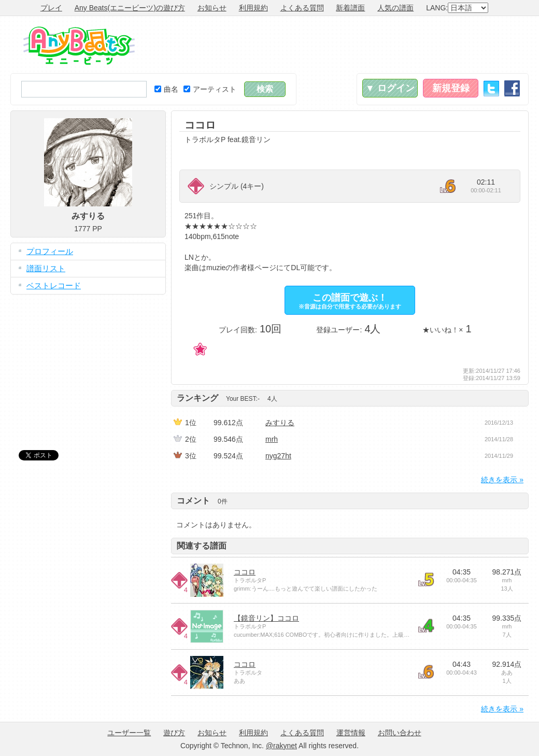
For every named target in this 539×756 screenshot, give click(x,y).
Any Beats (79, 46)
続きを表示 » (502, 480)
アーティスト (210, 89)
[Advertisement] (340, 45)
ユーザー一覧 (129, 733)
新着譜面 (350, 8)
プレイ (51, 8)
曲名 (166, 89)
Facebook (512, 88)
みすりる (280, 423)
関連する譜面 (202, 546)
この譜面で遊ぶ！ (350, 301)
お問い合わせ (400, 733)
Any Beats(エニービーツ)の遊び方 (130, 8)
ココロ (245, 572)
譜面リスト (46, 268)
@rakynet (281, 746)
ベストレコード (54, 285)
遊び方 (174, 733)
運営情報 (351, 733)
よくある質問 (302, 8)
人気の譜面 (395, 8)
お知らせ (212, 8)
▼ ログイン (390, 88)
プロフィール (50, 251)
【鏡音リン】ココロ (266, 618)
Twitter (491, 88)
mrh (272, 439)
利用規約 (253, 8)
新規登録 (451, 88)
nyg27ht (278, 456)
